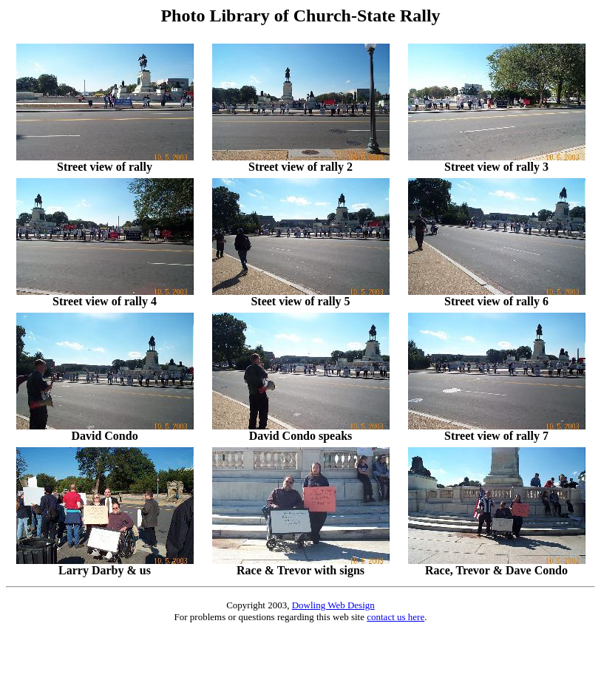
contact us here (395, 617)
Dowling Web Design (333, 605)
